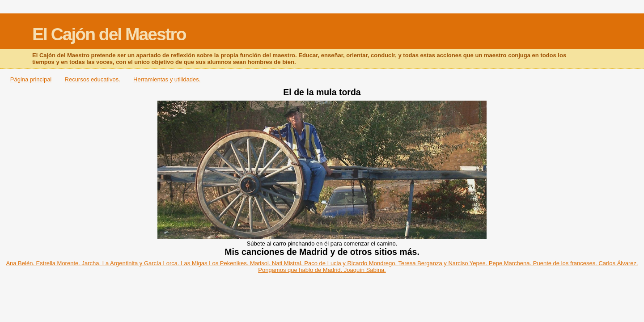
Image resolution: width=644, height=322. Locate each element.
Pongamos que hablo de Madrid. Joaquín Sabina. (322, 270)
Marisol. (261, 263)
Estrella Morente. (59, 263)
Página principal (31, 79)
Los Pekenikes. (229, 263)
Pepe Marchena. (511, 263)
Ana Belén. (21, 263)
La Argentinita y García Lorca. (142, 263)
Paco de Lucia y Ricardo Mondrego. (351, 263)
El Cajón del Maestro (109, 34)
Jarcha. (92, 263)
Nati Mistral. (288, 263)
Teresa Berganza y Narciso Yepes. (443, 263)
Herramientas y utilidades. (167, 79)
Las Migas (195, 263)
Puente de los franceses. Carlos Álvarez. (586, 263)
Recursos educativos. (93, 79)
